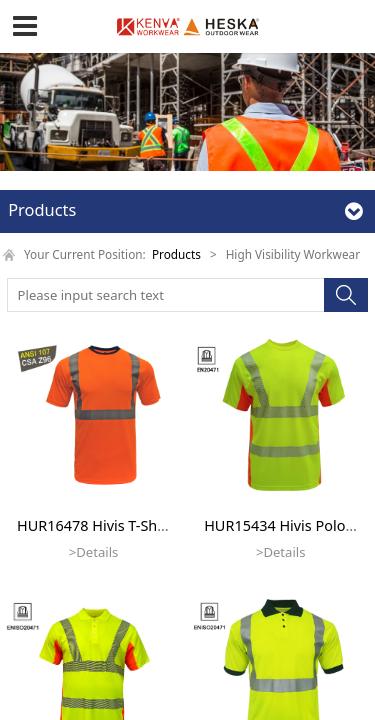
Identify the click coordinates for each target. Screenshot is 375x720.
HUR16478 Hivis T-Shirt (94, 525)
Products (176, 254)
